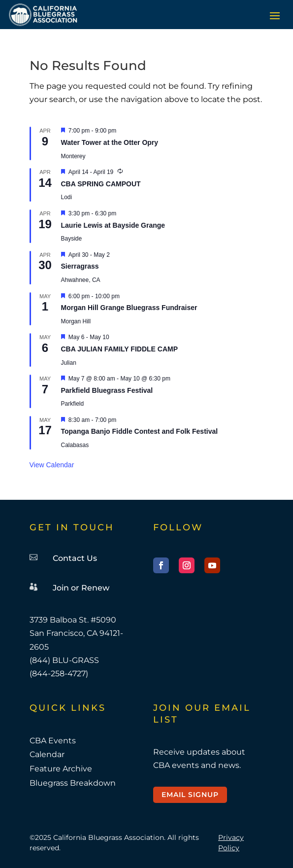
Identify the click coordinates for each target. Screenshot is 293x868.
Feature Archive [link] (61, 769)
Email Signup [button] (190, 795)
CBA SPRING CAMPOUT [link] (101, 184)
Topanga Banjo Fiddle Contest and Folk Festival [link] (140, 431)
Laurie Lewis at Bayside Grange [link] (113, 225)
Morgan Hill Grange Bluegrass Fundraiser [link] (129, 308)
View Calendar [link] (52, 465)
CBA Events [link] (53, 741)
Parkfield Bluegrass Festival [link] (107, 390)
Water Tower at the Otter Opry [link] (110, 142)
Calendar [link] (47, 754)
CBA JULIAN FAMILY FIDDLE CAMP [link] (120, 349)
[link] (43, 15)
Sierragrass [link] (80, 266)
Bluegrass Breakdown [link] (73, 783)
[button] (275, 15)
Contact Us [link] (75, 558)
